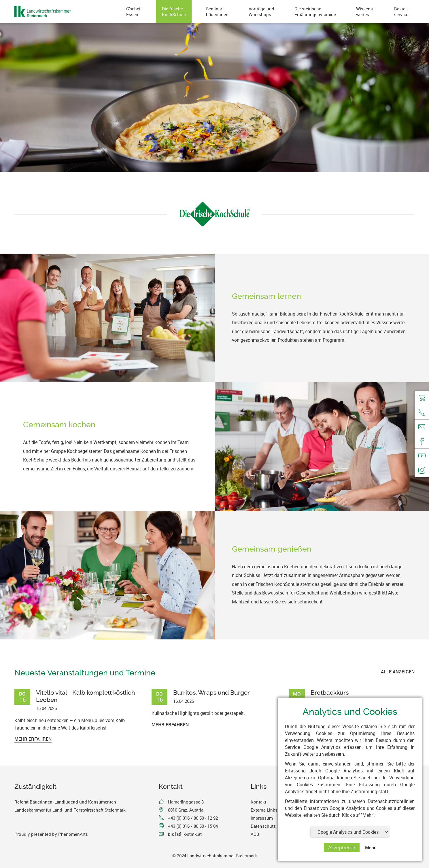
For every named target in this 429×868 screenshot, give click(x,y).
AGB (255, 834)
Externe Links (264, 810)
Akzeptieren (342, 848)
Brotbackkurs (330, 693)
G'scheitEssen (134, 12)
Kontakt (258, 802)
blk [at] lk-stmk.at (185, 834)
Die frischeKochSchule (174, 12)
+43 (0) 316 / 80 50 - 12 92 (193, 818)
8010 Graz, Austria (186, 810)
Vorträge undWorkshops (261, 12)
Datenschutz (263, 826)
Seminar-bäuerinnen (217, 12)
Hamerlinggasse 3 (186, 802)
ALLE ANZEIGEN (398, 672)
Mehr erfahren (33, 739)
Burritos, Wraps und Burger (211, 693)
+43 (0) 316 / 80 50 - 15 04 (193, 826)
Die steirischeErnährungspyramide (315, 12)
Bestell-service (401, 12)
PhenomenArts (73, 834)
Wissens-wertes (365, 12)
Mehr (370, 848)
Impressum (262, 818)
